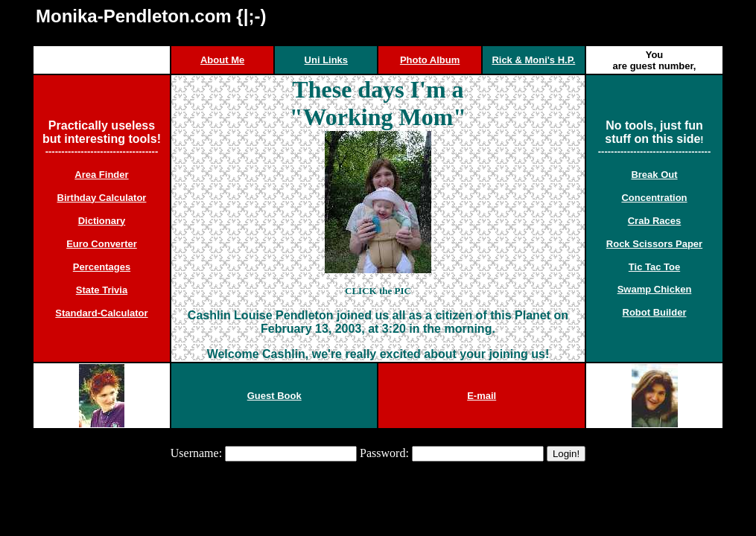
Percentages (102, 267)
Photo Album (430, 60)
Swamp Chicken (655, 289)
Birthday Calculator (102, 198)
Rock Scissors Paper (654, 244)
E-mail (482, 396)
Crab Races (655, 221)
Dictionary (102, 221)
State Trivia (102, 290)
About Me (222, 60)
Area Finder (101, 175)
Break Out (654, 175)
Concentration (654, 198)
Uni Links (327, 60)
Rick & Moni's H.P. (533, 60)
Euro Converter (102, 244)
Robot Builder (655, 312)
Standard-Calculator (101, 313)
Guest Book (274, 396)
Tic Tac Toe (654, 267)
